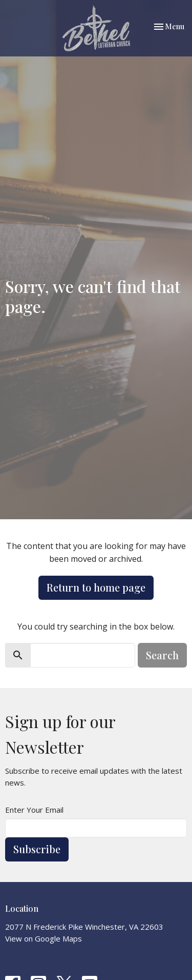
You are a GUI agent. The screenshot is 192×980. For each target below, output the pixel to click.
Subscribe (37, 849)
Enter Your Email (34, 810)
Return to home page (96, 587)
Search (162, 655)
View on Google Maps (44, 938)
